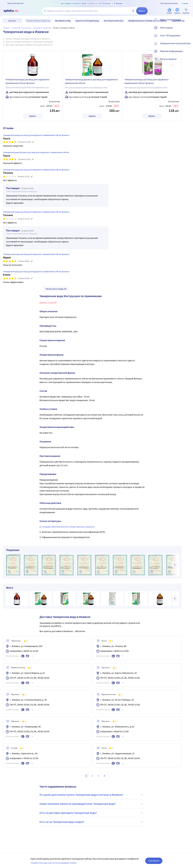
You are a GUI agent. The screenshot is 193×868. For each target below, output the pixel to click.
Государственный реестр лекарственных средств (68, 527)
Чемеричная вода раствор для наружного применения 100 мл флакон (27, 81)
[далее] (175, 565)
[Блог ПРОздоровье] (189, 38)
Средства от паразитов (42, 28)
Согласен (154, 861)
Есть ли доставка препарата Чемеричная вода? (92, 813)
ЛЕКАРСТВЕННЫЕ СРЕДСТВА (21, 28)
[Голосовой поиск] (133, 11)
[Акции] (169, 11)
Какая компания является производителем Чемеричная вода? (92, 804)
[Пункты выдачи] (189, 61)
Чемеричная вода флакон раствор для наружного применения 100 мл (91, 81)
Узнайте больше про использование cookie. (54, 863)
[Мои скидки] (189, 30)
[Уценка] (177, 11)
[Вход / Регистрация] (189, 22)
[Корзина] (186, 11)
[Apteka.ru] (13, 11)
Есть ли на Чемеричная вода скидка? (92, 822)
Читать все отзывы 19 (56, 289)
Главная (6, 28)
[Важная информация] (189, 54)
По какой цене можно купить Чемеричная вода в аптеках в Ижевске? (92, 795)
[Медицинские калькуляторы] (189, 46)
